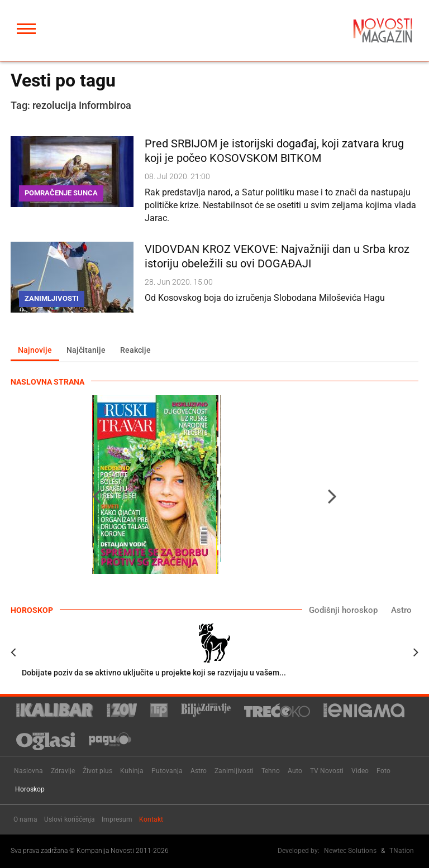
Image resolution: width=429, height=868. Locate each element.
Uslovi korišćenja (70, 819)
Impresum (117, 819)
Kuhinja (132, 771)
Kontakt (151, 819)
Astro (401, 610)
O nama (25, 819)
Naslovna (28, 771)
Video (360, 771)
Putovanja (167, 771)
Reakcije (135, 350)
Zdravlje (63, 771)
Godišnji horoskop (343, 610)
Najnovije (35, 350)
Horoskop (30, 789)
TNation (402, 851)
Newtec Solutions (350, 851)
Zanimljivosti (234, 771)
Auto (295, 771)
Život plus (97, 771)
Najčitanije (86, 350)
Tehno (271, 771)
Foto (383, 771)
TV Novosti (327, 771)
